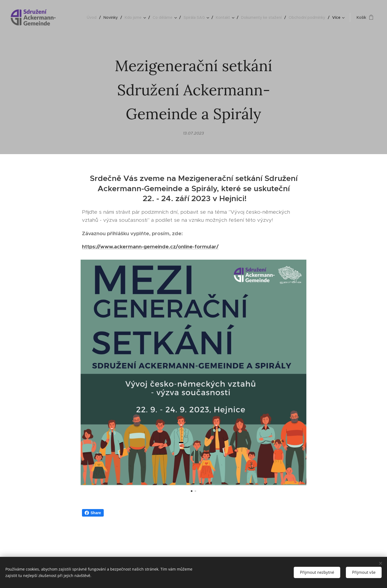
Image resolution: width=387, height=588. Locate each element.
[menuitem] (93, 17)
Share (93, 513)
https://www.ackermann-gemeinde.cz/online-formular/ (150, 246)
